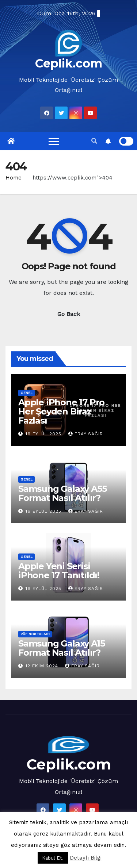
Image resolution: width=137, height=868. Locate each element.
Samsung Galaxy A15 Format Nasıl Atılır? (61, 648)
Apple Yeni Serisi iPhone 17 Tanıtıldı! (59, 571)
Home (14, 178)
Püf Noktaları (35, 634)
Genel (26, 393)
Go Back (69, 314)
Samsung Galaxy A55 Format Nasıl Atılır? (62, 493)
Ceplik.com (69, 63)
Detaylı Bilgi (86, 858)
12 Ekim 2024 (43, 666)
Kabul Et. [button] (53, 858)
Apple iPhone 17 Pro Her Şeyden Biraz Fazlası (61, 411)
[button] (94, 141)
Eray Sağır (86, 434)
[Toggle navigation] (54, 141)
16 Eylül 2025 (44, 434)
